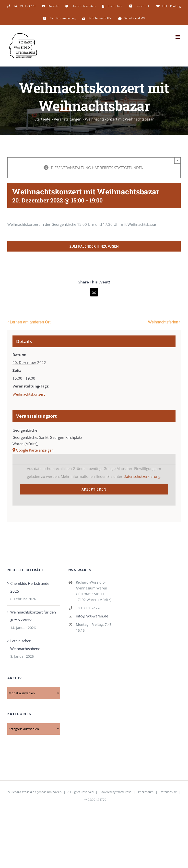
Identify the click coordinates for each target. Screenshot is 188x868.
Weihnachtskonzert (29, 394)
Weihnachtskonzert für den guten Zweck (33, 616)
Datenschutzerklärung (142, 476)
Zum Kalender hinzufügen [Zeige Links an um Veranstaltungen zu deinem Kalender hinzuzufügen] (94, 246)
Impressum (146, 792)
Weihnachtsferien (163, 322)
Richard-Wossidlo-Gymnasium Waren (36, 792)
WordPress (124, 792)
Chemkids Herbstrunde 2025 (30, 587)
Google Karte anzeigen (35, 450)
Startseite (42, 119)
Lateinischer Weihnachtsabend (25, 645)
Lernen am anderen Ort (30, 322)
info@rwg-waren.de (92, 616)
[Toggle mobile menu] (178, 37)
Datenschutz (168, 792)
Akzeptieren (94, 489)
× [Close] (178, 160)
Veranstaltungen (68, 119)
